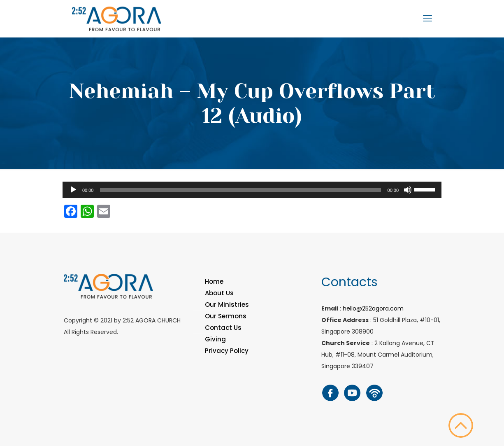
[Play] (73, 190)
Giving (215, 339)
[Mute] (408, 190)
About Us (219, 293)
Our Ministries (227, 305)
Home (214, 281)
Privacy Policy (227, 351)
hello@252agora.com (373, 308)
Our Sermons (226, 316)
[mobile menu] (427, 19)
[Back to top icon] (461, 425)
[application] (252, 190)
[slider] (240, 190)
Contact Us (223, 328)
